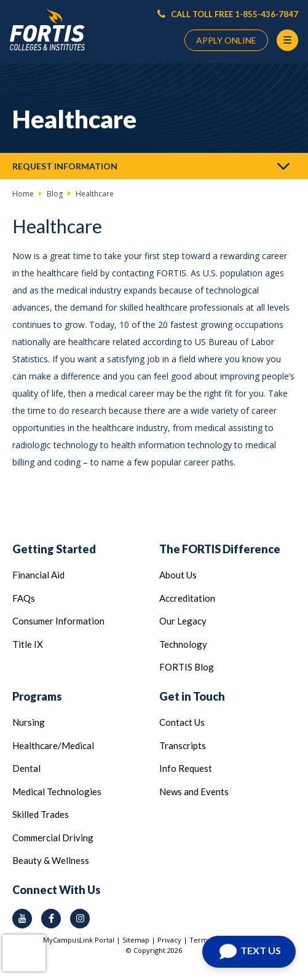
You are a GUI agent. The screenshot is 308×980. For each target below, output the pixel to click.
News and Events (194, 791)
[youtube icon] (22, 919)
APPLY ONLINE (226, 40)
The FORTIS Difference (220, 549)
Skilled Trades (41, 814)
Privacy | (173, 940)
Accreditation (187, 598)
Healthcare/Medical (53, 745)
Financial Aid (38, 575)
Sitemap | (140, 940)
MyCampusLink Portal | (83, 940)
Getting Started (54, 549)
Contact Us (182, 722)
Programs (37, 696)
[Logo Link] (47, 30)
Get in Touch (192, 696)
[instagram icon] (80, 919)
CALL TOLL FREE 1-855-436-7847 (228, 14)
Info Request (186, 768)
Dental (26, 768)
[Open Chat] (249, 952)
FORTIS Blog (187, 667)
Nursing (29, 722)
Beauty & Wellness (51, 860)
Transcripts (183, 745)
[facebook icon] (51, 919)
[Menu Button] (287, 40)
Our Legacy (183, 621)
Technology (183, 644)
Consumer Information (58, 621)
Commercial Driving (53, 838)
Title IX (28, 644)
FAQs (24, 598)
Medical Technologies (57, 791)
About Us (178, 575)
